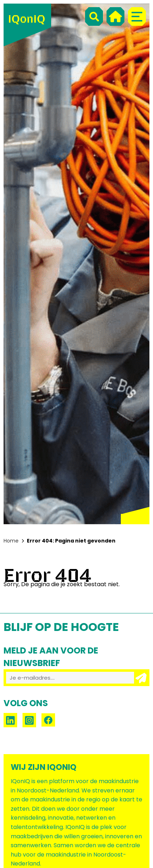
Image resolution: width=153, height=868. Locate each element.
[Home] (115, 16)
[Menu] (137, 16)
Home (11, 541)
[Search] (94, 16)
